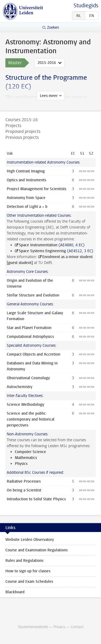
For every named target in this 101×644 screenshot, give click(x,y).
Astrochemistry (20, 387)
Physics (21, 464)
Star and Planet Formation (29, 328)
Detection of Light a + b (27, 207)
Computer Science (30, 452)
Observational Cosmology (28, 378)
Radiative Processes (24, 481)
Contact (77, 627)
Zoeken (53, 28)
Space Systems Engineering (42, 251)
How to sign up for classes (28, 571)
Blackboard (15, 592)
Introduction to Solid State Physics (36, 499)
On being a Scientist (24, 490)
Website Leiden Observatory (30, 540)
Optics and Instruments (26, 180)
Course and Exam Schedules (29, 582)
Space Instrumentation (38, 245)
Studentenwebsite (33, 627)
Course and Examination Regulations (36, 550)
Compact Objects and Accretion (34, 354)
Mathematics (26, 458)
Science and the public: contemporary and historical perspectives (31, 419)
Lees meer (49, 96)
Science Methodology (25, 405)
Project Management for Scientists (36, 189)
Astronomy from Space (26, 198)
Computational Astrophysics (30, 337)
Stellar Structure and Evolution (33, 295)
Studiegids (86, 6)
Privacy (59, 627)
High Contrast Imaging (26, 171)
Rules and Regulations (24, 561)
